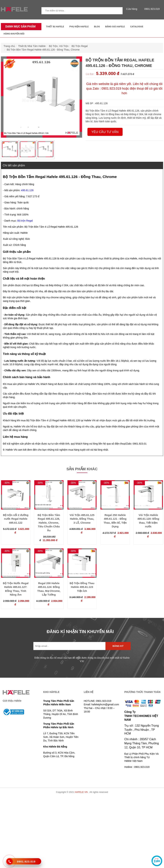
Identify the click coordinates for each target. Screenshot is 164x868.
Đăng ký (118, 646)
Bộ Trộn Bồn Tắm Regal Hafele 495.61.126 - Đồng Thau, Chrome (43, 50)
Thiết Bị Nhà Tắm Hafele (32, 46)
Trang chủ (9, 46)
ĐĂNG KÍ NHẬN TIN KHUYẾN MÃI (80, 632)
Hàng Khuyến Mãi (14, 34)
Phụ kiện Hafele (79, 27)
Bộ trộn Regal (25, 221)
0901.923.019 (151, 9)
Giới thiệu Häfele (12, 701)
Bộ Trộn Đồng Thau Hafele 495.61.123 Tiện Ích (82, 587)
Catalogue (137, 27)
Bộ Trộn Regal (80, 46)
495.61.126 (27, 190)
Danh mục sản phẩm (20, 27)
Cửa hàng (133, 9)
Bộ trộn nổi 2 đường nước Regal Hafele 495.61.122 (16, 519)
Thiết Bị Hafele (55, 27)
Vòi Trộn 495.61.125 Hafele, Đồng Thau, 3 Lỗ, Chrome (82, 519)
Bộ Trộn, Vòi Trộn (59, 46)
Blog (97, 27)
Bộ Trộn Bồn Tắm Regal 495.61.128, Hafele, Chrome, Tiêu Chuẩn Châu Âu (49, 523)
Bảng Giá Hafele (115, 27)
